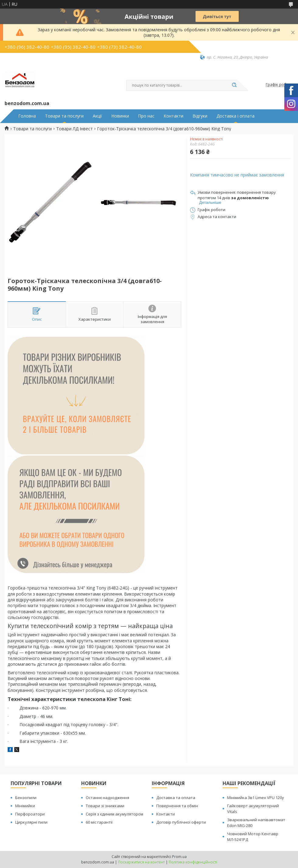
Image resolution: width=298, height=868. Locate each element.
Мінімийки (25, 806)
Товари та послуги (64, 116)
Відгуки (200, 116)
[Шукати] (234, 85)
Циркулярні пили (31, 822)
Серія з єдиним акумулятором (114, 814)
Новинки (120, 116)
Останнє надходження (107, 798)
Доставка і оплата (236, 116)
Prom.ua (179, 857)
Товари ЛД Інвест (74, 129)
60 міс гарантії (99, 822)
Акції (97, 116)
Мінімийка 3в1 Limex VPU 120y (256, 798)
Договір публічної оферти (181, 822)
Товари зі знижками (105, 806)
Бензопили (26, 798)
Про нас (146, 116)
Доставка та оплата (176, 798)
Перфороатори (30, 814)
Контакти (173, 116)
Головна (27, 116)
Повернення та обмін (177, 806)
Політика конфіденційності (193, 862)
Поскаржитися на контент (141, 862)
